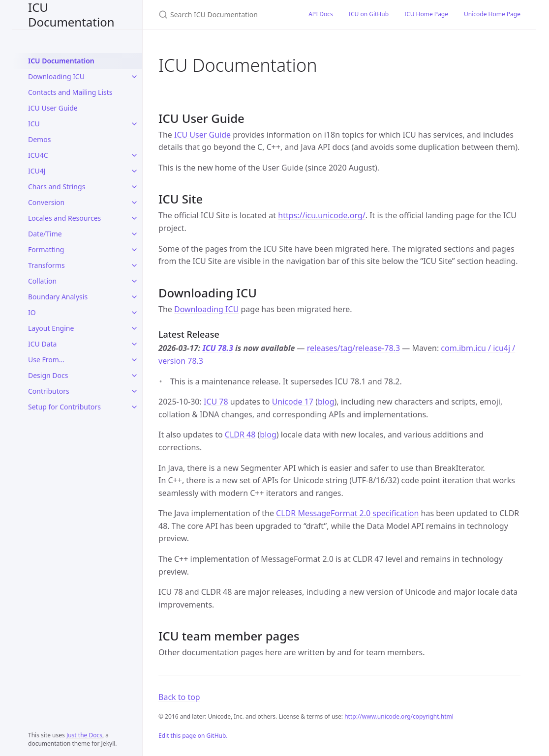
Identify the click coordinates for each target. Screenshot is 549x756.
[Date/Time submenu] (134, 234)
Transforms (46, 265)
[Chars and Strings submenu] (134, 187)
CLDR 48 (240, 435)
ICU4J (37, 171)
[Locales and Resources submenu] (134, 218)
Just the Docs (84, 735)
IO (32, 312)
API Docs (321, 14)
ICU (34, 124)
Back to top (179, 697)
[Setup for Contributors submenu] (134, 407)
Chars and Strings (57, 187)
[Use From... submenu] (134, 360)
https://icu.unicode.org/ (321, 215)
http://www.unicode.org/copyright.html (399, 716)
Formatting (46, 249)
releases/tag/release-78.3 (353, 348)
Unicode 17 (293, 402)
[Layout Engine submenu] (134, 328)
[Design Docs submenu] (134, 376)
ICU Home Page (426, 14)
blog (326, 402)
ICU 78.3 (218, 348)
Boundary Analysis (58, 297)
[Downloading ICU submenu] (134, 77)
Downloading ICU (56, 76)
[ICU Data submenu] (134, 344)
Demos (39, 139)
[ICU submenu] (134, 124)
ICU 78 (216, 402)
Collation (42, 281)
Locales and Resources (64, 218)
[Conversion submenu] (134, 203)
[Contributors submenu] (134, 391)
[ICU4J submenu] (134, 171)
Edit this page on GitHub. (193, 736)
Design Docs (48, 375)
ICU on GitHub (369, 14)
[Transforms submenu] (134, 265)
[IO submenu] (134, 313)
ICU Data (42, 344)
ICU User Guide (53, 108)
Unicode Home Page (492, 14)
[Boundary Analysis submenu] (134, 297)
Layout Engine (51, 328)
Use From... (46, 360)
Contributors (49, 391)
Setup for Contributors (64, 407)
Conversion (46, 202)
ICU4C (38, 155)
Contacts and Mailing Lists (70, 92)
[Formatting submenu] (134, 250)
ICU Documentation (71, 15)
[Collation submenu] (134, 281)
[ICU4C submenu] (134, 155)
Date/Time (45, 234)
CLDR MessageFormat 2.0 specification (347, 513)
